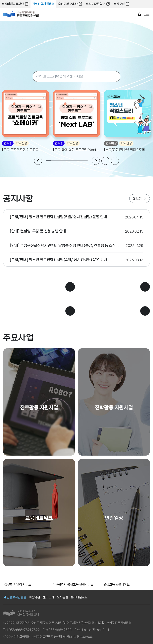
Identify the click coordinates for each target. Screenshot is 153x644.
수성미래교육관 (70, 4)
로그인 (139, 15)
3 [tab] (59, 161)
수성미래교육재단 (15, 4)
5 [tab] (70, 161)
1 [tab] (49, 161)
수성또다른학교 (97, 4)
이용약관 (34, 597)
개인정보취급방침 (15, 597)
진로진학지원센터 (43, 4)
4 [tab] (64, 161)
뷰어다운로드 (79, 597)
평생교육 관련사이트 (117, 585)
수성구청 (120, 4)
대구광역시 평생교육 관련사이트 (73, 585)
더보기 (140, 199)
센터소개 (48, 597)
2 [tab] (54, 161)
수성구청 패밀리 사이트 (16, 585)
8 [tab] (85, 161)
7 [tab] (80, 161)
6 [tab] (75, 161)
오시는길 (62, 597)
